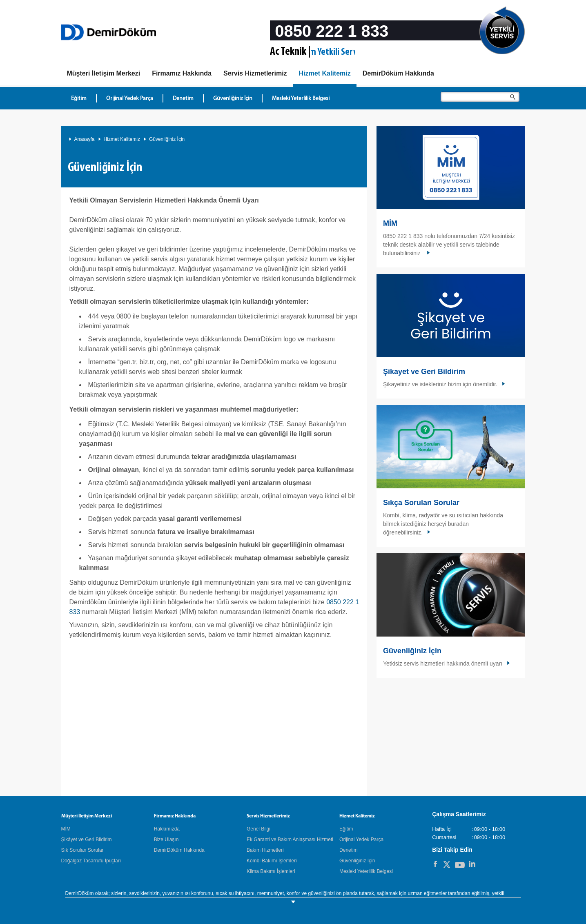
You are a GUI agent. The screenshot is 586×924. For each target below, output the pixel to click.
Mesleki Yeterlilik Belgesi (366, 871)
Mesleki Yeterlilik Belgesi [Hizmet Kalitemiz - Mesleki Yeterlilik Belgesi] (301, 99)
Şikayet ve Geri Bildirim (424, 372)
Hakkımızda (167, 829)
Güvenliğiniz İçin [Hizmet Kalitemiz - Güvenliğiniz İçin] (233, 99)
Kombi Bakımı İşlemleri (272, 861)
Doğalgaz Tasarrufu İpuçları (91, 861)
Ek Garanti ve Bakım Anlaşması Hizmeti (290, 839)
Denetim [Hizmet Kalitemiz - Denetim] (183, 99)
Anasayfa (85, 139)
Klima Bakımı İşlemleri (271, 871)
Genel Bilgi (258, 829)
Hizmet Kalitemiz (122, 139)
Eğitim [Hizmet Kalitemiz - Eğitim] (79, 99)
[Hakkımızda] (182, 73)
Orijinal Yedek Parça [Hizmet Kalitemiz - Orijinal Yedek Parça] (130, 99)
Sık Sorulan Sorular (82, 850)
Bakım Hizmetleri (265, 850)
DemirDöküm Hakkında (179, 850)
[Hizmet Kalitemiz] (325, 75)
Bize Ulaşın (166, 839)
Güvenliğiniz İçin (167, 139)
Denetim (349, 850)
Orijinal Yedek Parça (361, 839)
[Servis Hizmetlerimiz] (255, 73)
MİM (390, 223)
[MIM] (104, 73)
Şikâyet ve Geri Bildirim (87, 839)
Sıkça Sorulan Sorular (421, 503)
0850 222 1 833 (332, 31)
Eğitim (346, 829)
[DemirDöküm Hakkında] (398, 73)
